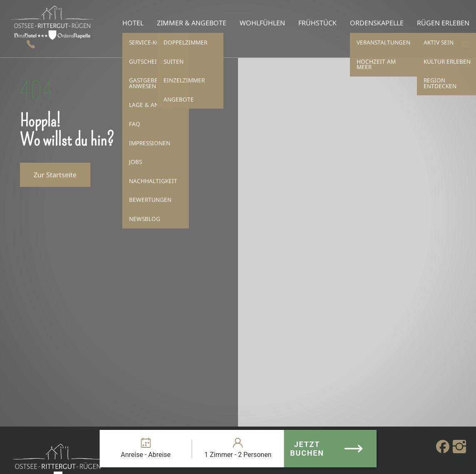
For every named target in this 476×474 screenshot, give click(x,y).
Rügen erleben (443, 23)
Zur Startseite (55, 175)
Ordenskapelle (377, 23)
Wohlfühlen (262, 23)
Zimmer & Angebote (192, 23)
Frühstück (317, 23)
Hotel (133, 23)
